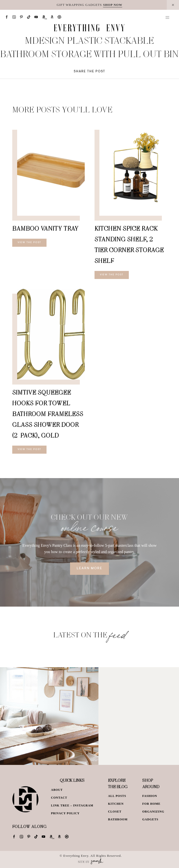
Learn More (89, 568)
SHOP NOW (113, 5)
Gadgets (150, 819)
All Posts (117, 796)
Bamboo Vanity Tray (45, 228)
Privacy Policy (65, 813)
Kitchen (116, 804)
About (57, 790)
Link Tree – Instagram (72, 805)
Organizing (153, 812)
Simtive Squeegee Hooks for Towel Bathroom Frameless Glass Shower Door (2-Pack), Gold (48, 414)
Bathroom (118, 819)
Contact (59, 798)
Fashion (150, 796)
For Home (151, 804)
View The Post (29, 243)
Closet (115, 812)
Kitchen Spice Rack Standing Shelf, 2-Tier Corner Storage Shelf (129, 244)
